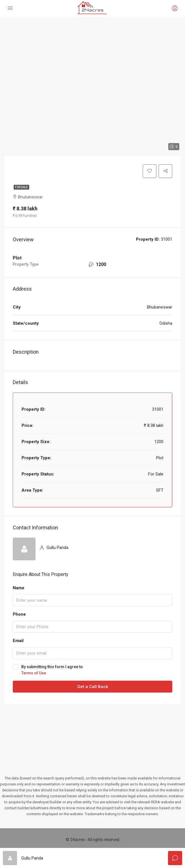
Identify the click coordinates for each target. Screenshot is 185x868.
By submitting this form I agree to (93, 670)
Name (19, 588)
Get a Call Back (93, 687)
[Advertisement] (93, 732)
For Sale (21, 187)
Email (18, 641)
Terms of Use (34, 673)
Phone (19, 614)
